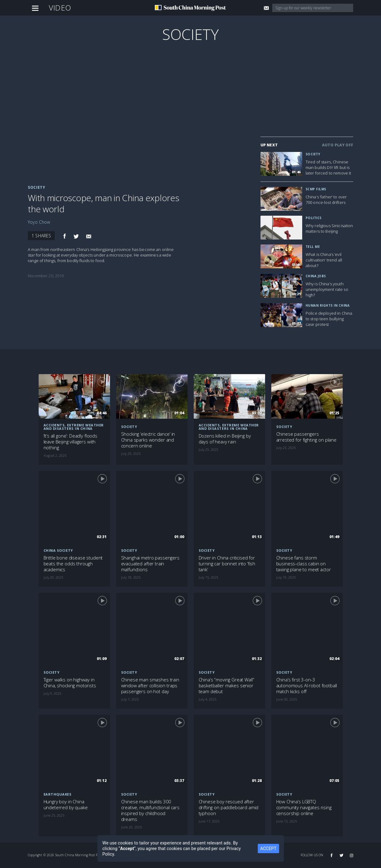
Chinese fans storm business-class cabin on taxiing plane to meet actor (304, 564)
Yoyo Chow (39, 222)
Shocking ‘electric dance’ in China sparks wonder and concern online (148, 440)
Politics (314, 218)
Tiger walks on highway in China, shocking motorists (70, 683)
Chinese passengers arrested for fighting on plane (307, 437)
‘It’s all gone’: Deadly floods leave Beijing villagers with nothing (71, 442)
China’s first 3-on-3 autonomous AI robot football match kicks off (307, 686)
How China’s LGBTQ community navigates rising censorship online (304, 808)
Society (191, 34)
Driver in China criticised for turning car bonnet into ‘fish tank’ (227, 564)
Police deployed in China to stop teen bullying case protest (329, 319)
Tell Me (313, 247)
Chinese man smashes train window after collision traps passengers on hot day (150, 686)
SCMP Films (316, 189)
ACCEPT (268, 849)
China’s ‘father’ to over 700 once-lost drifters (326, 200)
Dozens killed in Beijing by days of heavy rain (225, 439)
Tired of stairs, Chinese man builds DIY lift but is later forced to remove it (328, 167)
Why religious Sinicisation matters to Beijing (329, 228)
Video (60, 8)
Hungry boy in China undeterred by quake (66, 805)
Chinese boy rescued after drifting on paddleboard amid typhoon (229, 808)
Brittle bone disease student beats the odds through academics (73, 564)
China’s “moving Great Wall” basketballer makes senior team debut (226, 686)
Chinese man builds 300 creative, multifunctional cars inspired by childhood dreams (150, 810)
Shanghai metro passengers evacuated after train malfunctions (150, 564)
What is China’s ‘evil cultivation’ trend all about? (324, 260)
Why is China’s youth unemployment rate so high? (327, 289)
